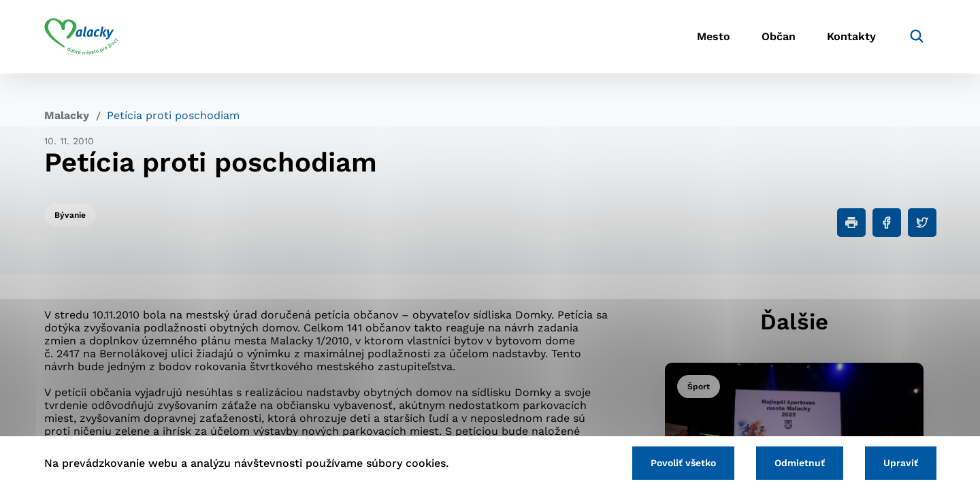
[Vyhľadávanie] (916, 37)
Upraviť (900, 463)
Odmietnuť (798, 463)
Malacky (67, 115)
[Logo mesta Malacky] (81, 37)
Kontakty (851, 38)
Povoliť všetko (680, 463)
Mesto (707, 38)
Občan (775, 38)
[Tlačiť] (851, 223)
